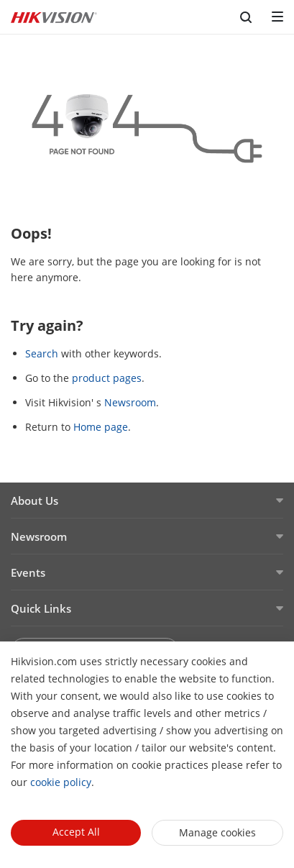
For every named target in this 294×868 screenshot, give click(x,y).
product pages (107, 378)
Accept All (76, 832)
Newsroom (130, 402)
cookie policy (61, 782)
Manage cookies (217, 832)
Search (42, 353)
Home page (101, 427)
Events (28, 572)
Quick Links (41, 608)
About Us (35, 501)
